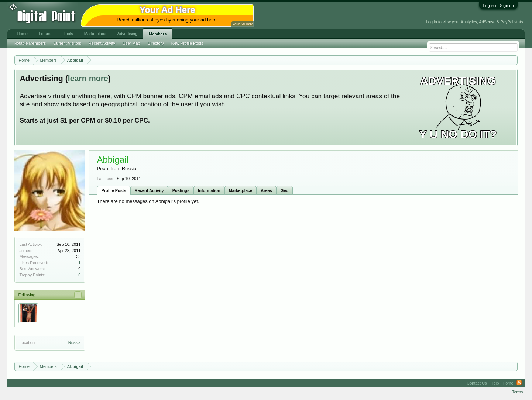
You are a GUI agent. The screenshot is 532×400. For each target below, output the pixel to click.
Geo (284, 190)
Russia (75, 342)
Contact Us (477, 383)
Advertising (127, 34)
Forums (46, 34)
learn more (88, 79)
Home (22, 34)
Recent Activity (149, 190)
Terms (518, 392)
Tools (68, 34)
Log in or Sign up (498, 6)
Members (158, 34)
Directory (156, 43)
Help (495, 383)
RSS (519, 383)
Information (209, 190)
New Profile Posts (187, 43)
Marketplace (241, 190)
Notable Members (30, 43)
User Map (131, 43)
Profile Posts (114, 190)
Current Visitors (67, 43)
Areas (266, 190)
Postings (181, 190)
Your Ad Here (243, 24)
